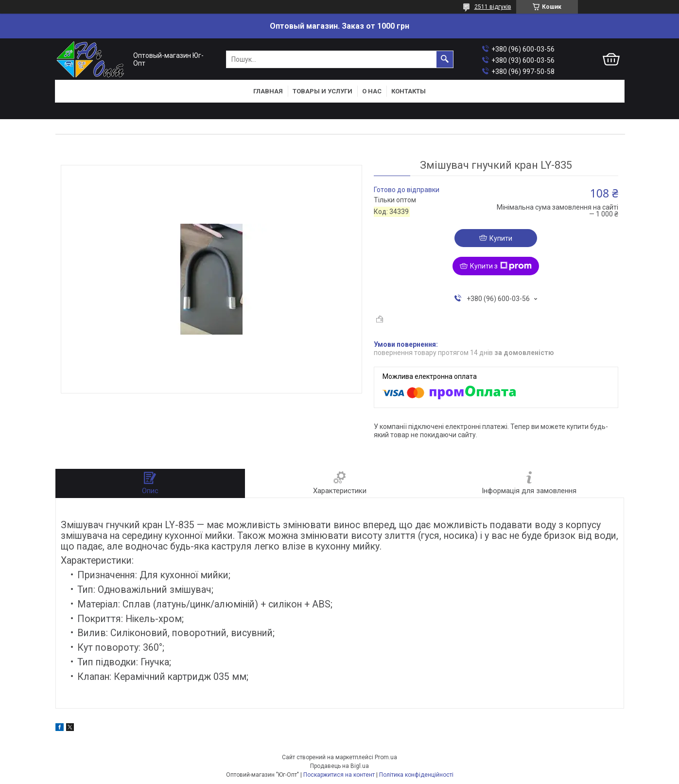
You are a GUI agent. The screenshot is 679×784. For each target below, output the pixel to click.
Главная (268, 91)
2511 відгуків (493, 7)
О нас (372, 91)
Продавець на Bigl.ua (339, 766)
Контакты (409, 91)
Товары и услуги (322, 91)
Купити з (501, 266)
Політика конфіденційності (416, 775)
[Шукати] (445, 59)
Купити (501, 238)
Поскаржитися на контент (339, 775)
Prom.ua (386, 757)
